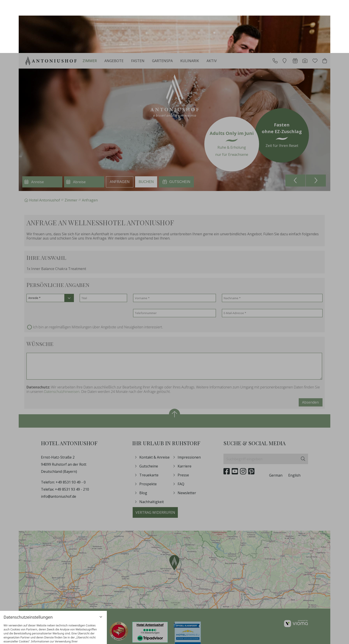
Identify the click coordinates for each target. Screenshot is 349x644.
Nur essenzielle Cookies (28, 621)
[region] (53, 591)
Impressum (69, 637)
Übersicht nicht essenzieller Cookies (53, 629)
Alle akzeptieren (79, 621)
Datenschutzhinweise (44, 637)
